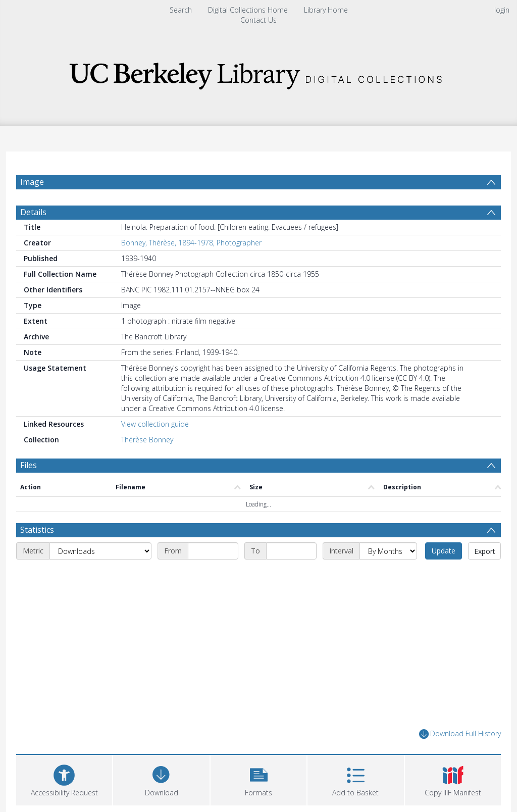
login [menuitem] (502, 10)
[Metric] (100, 551)
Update (444, 551)
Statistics (37, 530)
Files (29, 465)
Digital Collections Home (248, 10)
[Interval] (388, 551)
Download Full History (460, 734)
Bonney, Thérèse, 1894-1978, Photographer (191, 243)
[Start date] (213, 551)
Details (33, 212)
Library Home (326, 10)
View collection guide (155, 424)
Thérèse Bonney (147, 440)
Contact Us (258, 20)
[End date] (291, 551)
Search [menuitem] (181, 10)
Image (32, 182)
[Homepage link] (258, 73)
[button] (258, 779)
